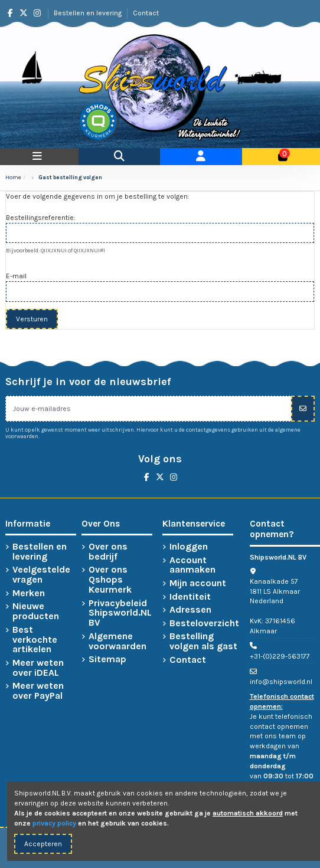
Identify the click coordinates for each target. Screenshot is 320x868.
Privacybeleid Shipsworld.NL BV (120, 613)
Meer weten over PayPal (38, 691)
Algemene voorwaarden (117, 642)
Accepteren (43, 844)
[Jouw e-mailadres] (148, 409)
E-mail (16, 276)
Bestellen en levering (89, 13)
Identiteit (190, 597)
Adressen (190, 610)
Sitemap (107, 660)
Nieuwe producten (36, 611)
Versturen (32, 319)
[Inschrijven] (303, 409)
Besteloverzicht (204, 624)
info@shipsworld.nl (281, 682)
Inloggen (189, 547)
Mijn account (198, 583)
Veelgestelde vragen (41, 575)
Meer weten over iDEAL (38, 668)
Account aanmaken (192, 565)
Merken (29, 594)
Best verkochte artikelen (35, 640)
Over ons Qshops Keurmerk (110, 580)
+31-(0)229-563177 (280, 656)
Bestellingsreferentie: (41, 218)
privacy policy (54, 823)
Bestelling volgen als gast (203, 642)
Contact (146, 13)
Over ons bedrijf (108, 552)
